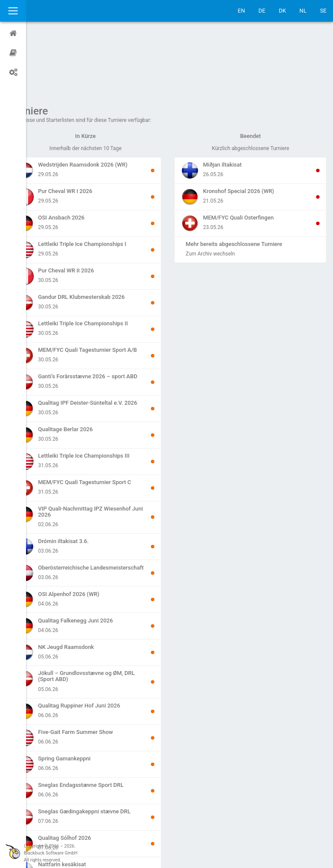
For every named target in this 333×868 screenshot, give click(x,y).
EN (241, 11)
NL (303, 11)
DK (282, 11)
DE (262, 11)
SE (323, 11)
